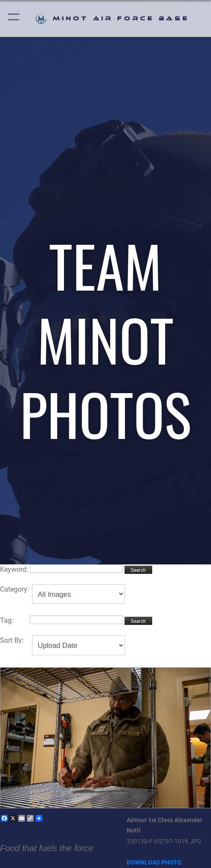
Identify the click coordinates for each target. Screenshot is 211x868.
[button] (14, 18)
